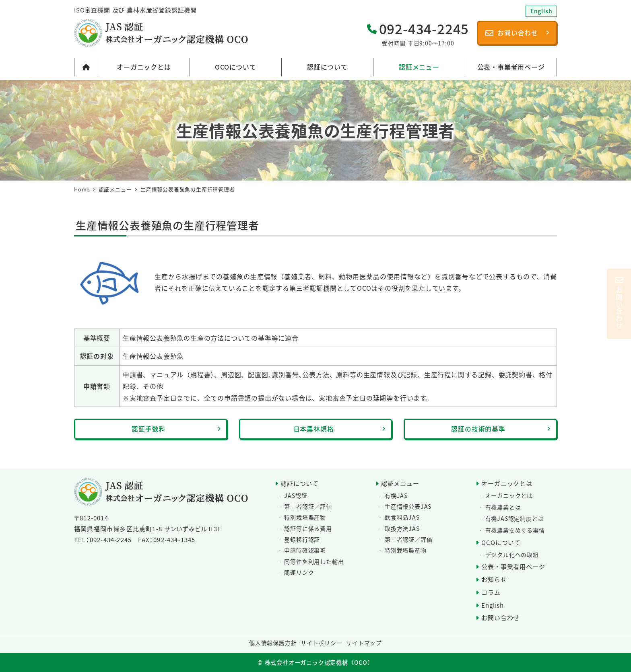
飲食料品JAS (402, 518)
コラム (491, 592)
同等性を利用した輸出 (314, 561)
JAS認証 (296, 495)
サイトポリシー (322, 643)
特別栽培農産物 (305, 518)
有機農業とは (503, 507)
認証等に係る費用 (308, 528)
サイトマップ (364, 643)
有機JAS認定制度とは (515, 518)
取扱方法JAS (402, 528)
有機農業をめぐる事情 (515, 530)
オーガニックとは (507, 483)
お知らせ (494, 579)
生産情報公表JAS (408, 506)
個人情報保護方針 (273, 643)
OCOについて (501, 542)
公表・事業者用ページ (513, 566)
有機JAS (396, 495)
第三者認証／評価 (308, 506)
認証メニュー (400, 483)
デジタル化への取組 (512, 555)
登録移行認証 (302, 539)
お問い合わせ (500, 618)
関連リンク (299, 572)
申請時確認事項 (305, 550)
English (493, 605)
